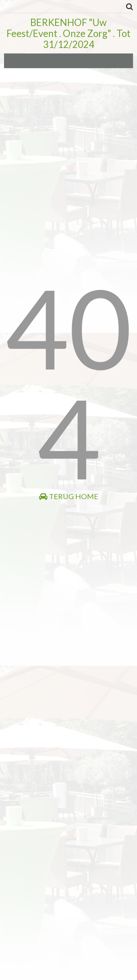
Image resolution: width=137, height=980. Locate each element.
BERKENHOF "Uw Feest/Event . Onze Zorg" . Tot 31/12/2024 (68, 33)
